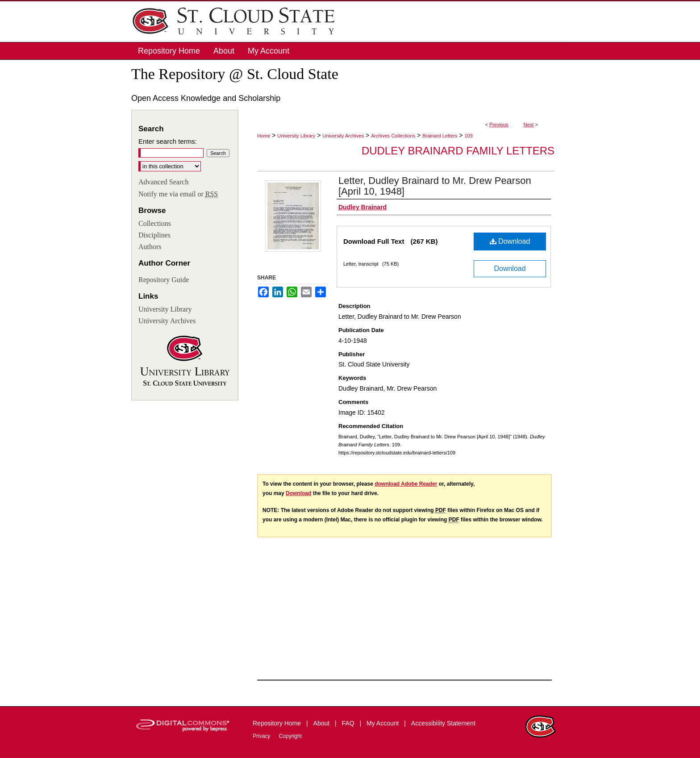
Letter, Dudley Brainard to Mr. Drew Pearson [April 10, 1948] (435, 186)
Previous (499, 125)
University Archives (343, 136)
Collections (155, 223)
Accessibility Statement (443, 723)
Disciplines (154, 235)
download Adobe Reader (406, 484)
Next (529, 125)
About (322, 723)
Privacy (262, 736)
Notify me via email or (178, 194)
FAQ (349, 723)
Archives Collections (393, 136)
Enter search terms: (168, 141)
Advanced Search (163, 182)
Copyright (290, 736)
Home (264, 136)
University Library (296, 136)
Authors (150, 247)
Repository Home (278, 723)
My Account (383, 723)
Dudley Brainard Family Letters (458, 151)
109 (468, 136)
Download (510, 241)
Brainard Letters (440, 136)
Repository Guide (164, 280)
